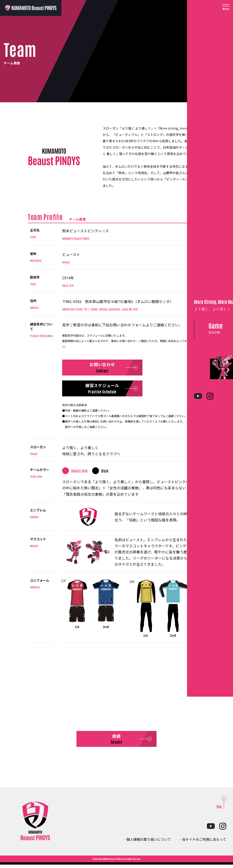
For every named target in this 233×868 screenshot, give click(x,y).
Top (219, 810)
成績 (116, 742)
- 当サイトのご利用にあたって (201, 843)
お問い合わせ (108, 369)
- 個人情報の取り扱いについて (143, 843)
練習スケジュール (108, 391)
